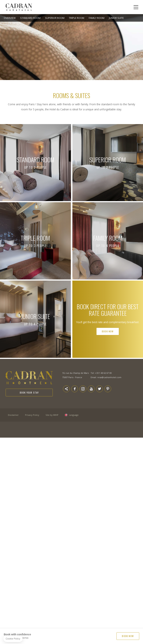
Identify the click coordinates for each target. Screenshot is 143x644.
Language (74, 415)
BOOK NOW (128, 636)
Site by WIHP (52, 415)
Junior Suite (116, 18)
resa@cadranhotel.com (109, 377)
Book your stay (29, 393)
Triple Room (77, 18)
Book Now (122, 331)
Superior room (55, 18)
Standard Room (30, 18)
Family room (97, 18)
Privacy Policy (32, 415)
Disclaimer (13, 415)
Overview (10, 18)
